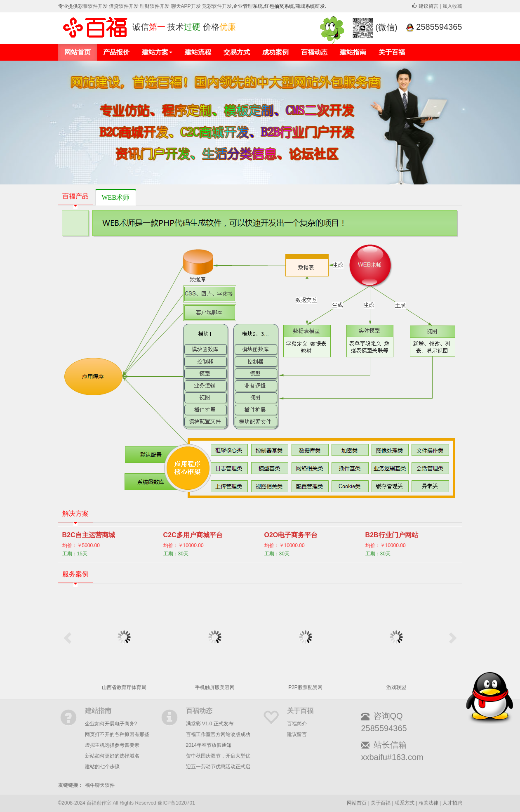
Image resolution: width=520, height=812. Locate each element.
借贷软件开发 (124, 6)
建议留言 (425, 6)
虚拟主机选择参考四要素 (112, 745)
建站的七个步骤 (102, 767)
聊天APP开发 (186, 6)
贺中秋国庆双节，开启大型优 (218, 756)
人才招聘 (452, 803)
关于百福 (392, 52)
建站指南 (353, 52)
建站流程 (198, 52)
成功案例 (275, 52)
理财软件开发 (155, 6)
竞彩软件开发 (217, 6)
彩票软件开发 (93, 6)
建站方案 (157, 52)
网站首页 (78, 52)
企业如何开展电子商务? (111, 724)
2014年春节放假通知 (209, 745)
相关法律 (428, 803)
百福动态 (314, 52)
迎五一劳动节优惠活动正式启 (218, 767)
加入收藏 (452, 6)
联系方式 (405, 803)
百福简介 (297, 724)
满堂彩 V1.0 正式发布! (211, 724)
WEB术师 (116, 197)
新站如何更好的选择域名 (112, 756)
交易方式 (237, 52)
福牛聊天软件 (100, 785)
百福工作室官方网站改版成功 (218, 734)
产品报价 (116, 52)
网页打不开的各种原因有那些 (117, 734)
